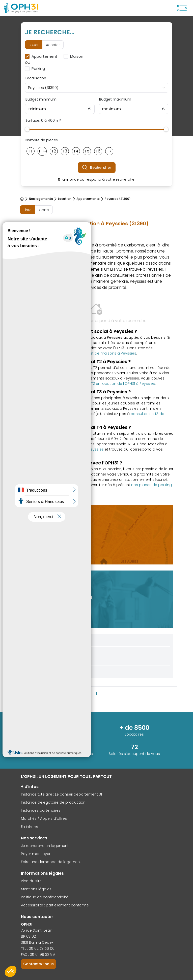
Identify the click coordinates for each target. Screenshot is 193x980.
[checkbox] (42, 56)
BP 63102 (28, 936)
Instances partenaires (41, 810)
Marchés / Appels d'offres (44, 818)
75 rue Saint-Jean (37, 930)
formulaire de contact (40, 348)
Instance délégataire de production (53, 802)
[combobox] (97, 88)
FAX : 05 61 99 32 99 (38, 955)
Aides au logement (48, 661)
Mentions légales (36, 889)
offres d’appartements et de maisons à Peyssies (92, 353)
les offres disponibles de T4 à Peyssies (69, 449)
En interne (30, 827)
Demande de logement (52, 651)
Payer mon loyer (36, 854)
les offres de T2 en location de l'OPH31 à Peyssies (112, 384)
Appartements (88, 199)
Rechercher (97, 168)
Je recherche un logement (45, 846)
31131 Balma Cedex (37, 942)
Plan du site (31, 881)
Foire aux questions (48, 670)
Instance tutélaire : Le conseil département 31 (61, 794)
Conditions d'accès (48, 642)
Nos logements (41, 199)
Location (65, 199)
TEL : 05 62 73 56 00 (38, 949)
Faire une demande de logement (51, 862)
